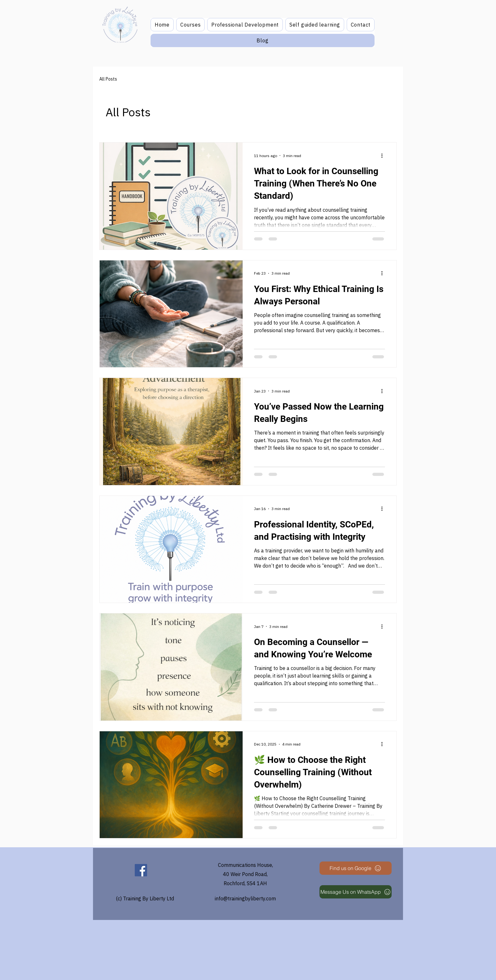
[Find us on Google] (356, 868)
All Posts (108, 79)
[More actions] (384, 155)
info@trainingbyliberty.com (245, 898)
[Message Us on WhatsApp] (356, 892)
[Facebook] (141, 870)
